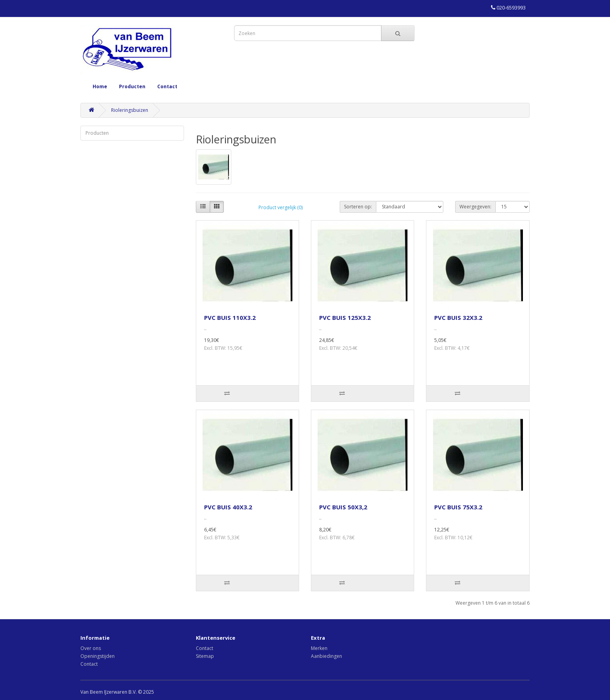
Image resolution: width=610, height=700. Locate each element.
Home (100, 86)
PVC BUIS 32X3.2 (458, 318)
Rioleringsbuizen (130, 110)
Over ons (91, 648)
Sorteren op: (358, 207)
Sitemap (205, 656)
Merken (319, 648)
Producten (132, 86)
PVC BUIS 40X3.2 (228, 507)
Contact (167, 86)
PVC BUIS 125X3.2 (345, 318)
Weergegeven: (475, 207)
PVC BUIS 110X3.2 (230, 318)
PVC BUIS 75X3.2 (458, 507)
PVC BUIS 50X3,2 (343, 507)
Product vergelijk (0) (281, 207)
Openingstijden (98, 656)
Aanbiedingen (326, 656)
